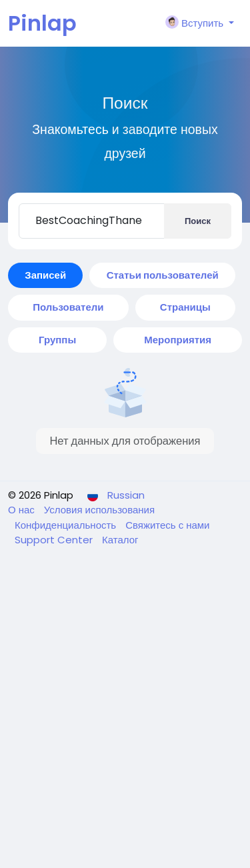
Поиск (198, 221)
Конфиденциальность (67, 525)
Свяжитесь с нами (167, 525)
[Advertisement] (125, 736)
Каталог (120, 540)
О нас (23, 510)
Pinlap (42, 23)
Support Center (55, 540)
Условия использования (99, 510)
